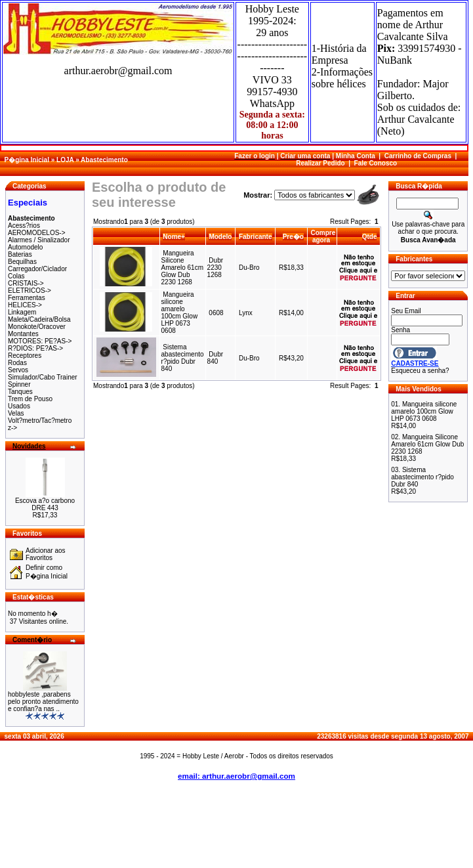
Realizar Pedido (320, 163)
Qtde (370, 237)
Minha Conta (356, 156)
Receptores (25, 356)
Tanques (20, 392)
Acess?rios (24, 226)
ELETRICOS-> (30, 291)
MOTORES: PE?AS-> (40, 341)
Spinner (19, 384)
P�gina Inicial (27, 160)
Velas (16, 413)
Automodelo (25, 247)
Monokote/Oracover (37, 327)
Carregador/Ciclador (37, 269)
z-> (12, 428)
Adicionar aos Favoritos (46, 554)
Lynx (246, 313)
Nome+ (174, 237)
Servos (18, 370)
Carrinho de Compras (418, 156)
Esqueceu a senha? (420, 371)
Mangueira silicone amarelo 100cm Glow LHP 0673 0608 (180, 313)
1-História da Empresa (339, 54)
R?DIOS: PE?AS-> (35, 348)
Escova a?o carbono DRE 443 (45, 504)
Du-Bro (249, 268)
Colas (16, 276)
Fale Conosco (376, 163)
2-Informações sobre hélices (342, 78)
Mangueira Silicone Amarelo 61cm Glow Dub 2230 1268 (182, 268)
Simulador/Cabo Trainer (43, 377)
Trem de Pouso (30, 399)
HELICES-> (25, 305)
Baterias (20, 254)
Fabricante (256, 237)
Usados (19, 406)
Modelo (220, 237)
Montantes (23, 334)
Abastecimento (104, 160)
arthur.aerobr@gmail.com (118, 71)
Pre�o (293, 237)
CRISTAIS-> (26, 283)
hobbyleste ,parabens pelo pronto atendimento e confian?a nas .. (43, 702)
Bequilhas (22, 262)
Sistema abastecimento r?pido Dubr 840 (183, 358)
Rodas (17, 363)
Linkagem (22, 312)
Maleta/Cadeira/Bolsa (39, 319)
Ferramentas (27, 298)
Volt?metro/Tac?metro (40, 421)
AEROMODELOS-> (37, 233)
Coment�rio (32, 640)
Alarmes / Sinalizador (39, 240)
